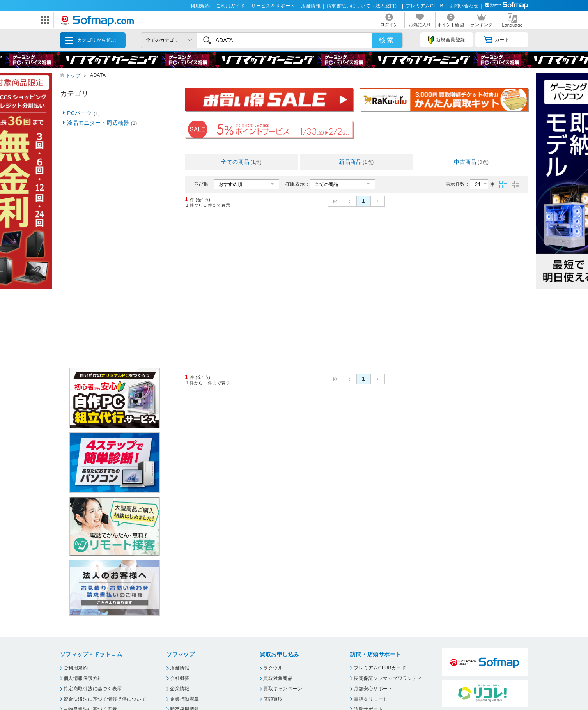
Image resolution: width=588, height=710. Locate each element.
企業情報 (180, 689)
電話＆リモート (371, 699)
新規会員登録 (446, 40)
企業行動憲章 (185, 699)
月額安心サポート (373, 689)
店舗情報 (311, 6)
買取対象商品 (278, 678)
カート (497, 40)
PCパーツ (83, 113)
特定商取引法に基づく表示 (93, 689)
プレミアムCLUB (425, 6)
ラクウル (273, 668)
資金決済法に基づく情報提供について (105, 699)
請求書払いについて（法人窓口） (363, 6)
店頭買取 (273, 699)
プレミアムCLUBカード (380, 668)
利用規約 (200, 6)
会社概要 (180, 678)
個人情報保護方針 (83, 678)
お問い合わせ (464, 6)
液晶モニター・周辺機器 (102, 123)
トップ (73, 76)
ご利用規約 (76, 668)
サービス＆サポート (273, 6)
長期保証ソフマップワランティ (388, 678)
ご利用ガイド (231, 6)
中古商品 (471, 162)
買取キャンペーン (283, 689)
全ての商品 (241, 162)
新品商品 (356, 162)
